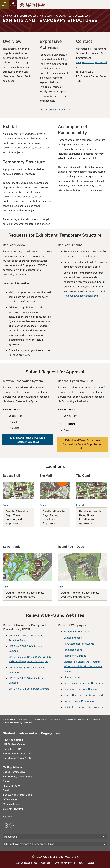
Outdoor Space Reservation (79, 701)
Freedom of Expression (77, 632)
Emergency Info (64, 863)
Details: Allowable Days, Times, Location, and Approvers (17, 517)
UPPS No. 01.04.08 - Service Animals (29, 689)
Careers (46, 863)
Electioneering (72, 677)
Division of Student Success (20, 16)
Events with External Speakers (81, 689)
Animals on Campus (75, 656)
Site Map (8, 817)
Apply (80, 863)
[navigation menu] (5, 5)
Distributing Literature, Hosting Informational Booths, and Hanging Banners (84, 666)
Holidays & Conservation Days (81, 296)
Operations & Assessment (75, 719)
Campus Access (73, 638)
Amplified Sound (73, 650)
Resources (11, 837)
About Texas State (27, 863)
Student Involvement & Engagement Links (29, 844)
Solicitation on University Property (83, 707)
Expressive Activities (58, 110)
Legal (91, 863)
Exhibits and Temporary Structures (84, 683)
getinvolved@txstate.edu (17, 795)
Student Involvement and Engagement (66, 16)
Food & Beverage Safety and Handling (85, 695)
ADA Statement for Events (79, 644)
